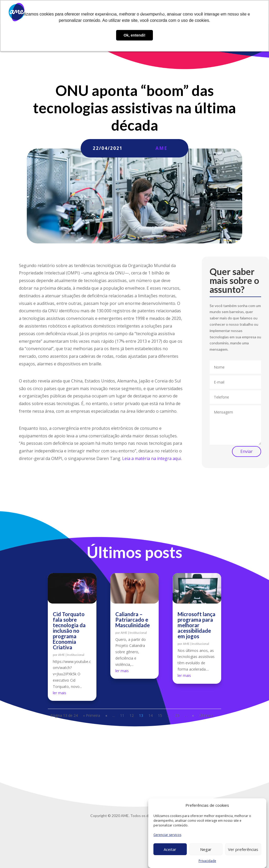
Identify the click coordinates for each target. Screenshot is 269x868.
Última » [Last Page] (206, 715)
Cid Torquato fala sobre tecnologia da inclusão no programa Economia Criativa (69, 631)
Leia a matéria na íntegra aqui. (152, 458)
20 (177, 715)
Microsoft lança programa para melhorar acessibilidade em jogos (196, 625)
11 (122, 715)
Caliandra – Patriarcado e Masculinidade (133, 620)
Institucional (76, 655)
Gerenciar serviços (167, 835)
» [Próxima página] (193, 715)
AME (161, 148)
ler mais (60, 693)
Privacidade (207, 861)
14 (151, 715)
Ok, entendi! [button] (134, 35)
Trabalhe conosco (185, 12)
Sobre (84, 12)
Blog (159, 12)
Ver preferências (243, 849)
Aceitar (170, 849)
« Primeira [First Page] (92, 715)
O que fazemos (109, 12)
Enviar (247, 451)
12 (132, 715)
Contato (215, 12)
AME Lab (141, 12)
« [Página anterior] (106, 715)
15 (160, 715)
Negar (206, 849)
